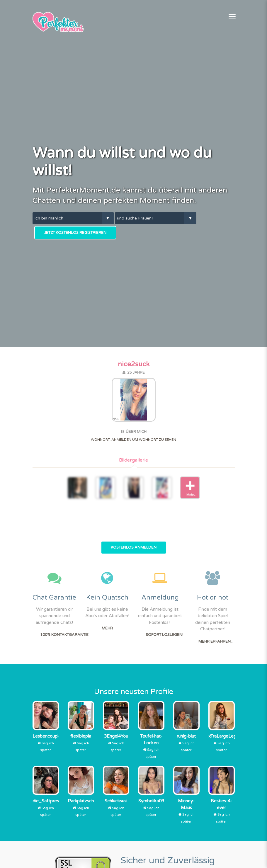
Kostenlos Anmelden (134, 547)
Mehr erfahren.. (215, 641)
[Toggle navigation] (232, 16)
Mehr (107, 628)
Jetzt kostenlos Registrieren (75, 233)
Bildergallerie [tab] (133, 460)
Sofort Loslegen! (164, 635)
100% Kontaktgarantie (64, 635)
